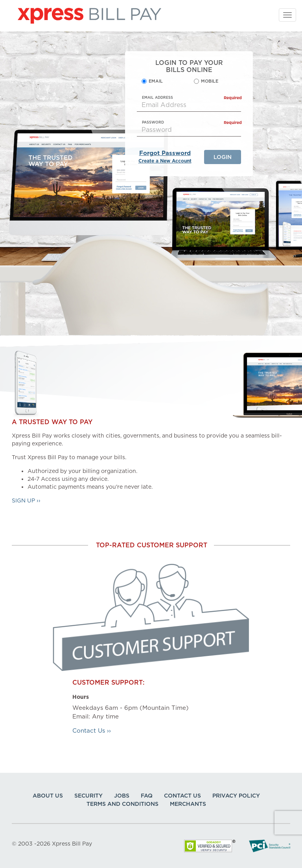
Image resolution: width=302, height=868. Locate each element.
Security (88, 796)
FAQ (147, 796)
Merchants (188, 804)
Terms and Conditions (122, 804)
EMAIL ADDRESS (192, 98)
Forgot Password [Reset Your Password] (165, 153)
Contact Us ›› (92, 731)
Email (156, 81)
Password (192, 122)
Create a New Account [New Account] (165, 161)
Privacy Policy (236, 796)
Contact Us (182, 796)
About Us (48, 796)
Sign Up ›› (26, 500)
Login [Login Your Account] (223, 157)
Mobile (210, 81)
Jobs (122, 796)
